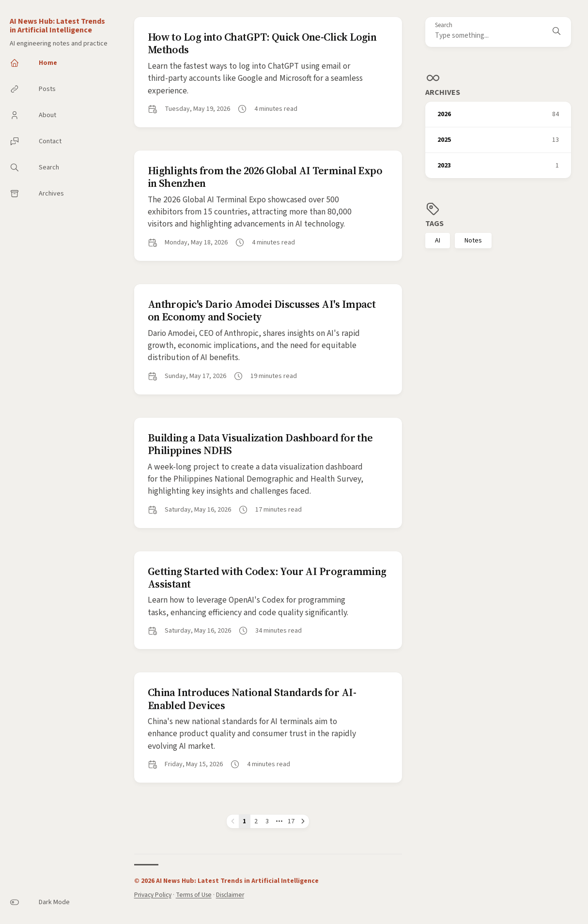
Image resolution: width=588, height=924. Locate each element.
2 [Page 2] (256, 821)
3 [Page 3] (267, 821)
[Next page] (303, 821)
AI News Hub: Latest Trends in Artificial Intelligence (57, 26)
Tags (434, 224)
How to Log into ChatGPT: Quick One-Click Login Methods (262, 43)
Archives (443, 92)
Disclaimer (230, 895)
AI (438, 241)
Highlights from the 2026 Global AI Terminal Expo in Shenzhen (265, 177)
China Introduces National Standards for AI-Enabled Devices (252, 698)
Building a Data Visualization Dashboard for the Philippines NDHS (260, 444)
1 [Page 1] (244, 821)
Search (444, 25)
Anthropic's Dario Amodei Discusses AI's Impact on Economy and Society (262, 310)
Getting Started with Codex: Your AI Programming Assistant (267, 577)
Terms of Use (194, 895)
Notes (473, 241)
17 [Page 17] (291, 821)
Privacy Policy (153, 895)
